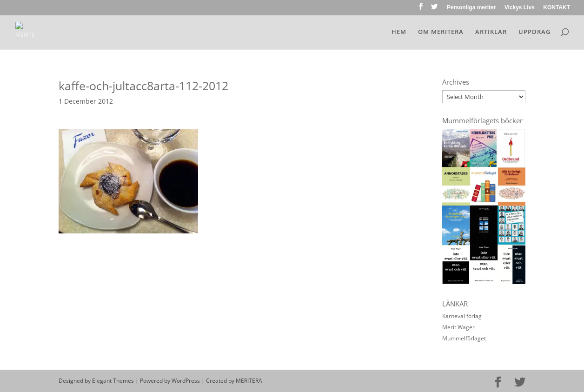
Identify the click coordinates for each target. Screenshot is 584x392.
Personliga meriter (471, 8)
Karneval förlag (462, 316)
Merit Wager (458, 327)
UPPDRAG (534, 32)
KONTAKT (557, 8)
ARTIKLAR (491, 32)
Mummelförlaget (464, 338)
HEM (399, 32)
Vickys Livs (520, 8)
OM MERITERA (441, 32)
